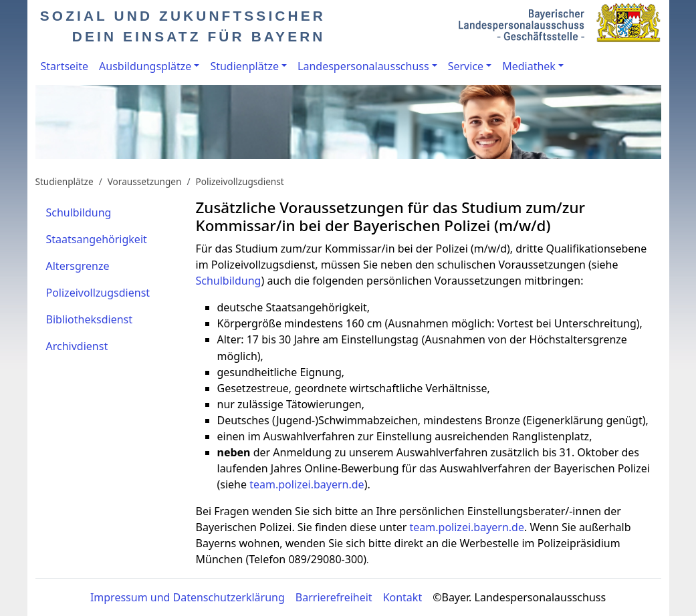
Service (466, 66)
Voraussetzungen (145, 181)
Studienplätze (244, 66)
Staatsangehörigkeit (97, 239)
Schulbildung (79, 212)
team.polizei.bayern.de (307, 484)
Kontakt (403, 597)
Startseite (65, 66)
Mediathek (529, 66)
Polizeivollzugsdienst (240, 181)
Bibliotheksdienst (90, 319)
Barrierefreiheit (334, 597)
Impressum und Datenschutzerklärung (188, 597)
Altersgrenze (78, 266)
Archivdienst (77, 346)
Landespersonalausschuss (363, 66)
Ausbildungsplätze (145, 66)
